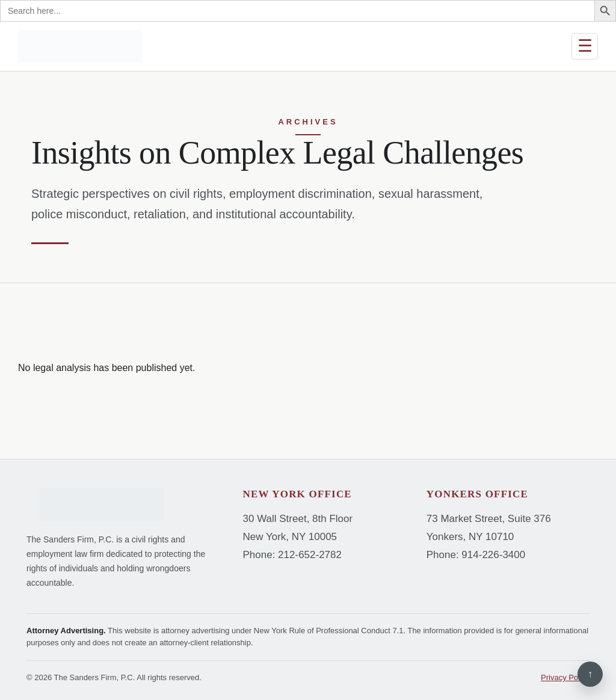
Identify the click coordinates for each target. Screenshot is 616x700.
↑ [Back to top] (590, 674)
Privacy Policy (565, 677)
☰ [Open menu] (585, 46)
